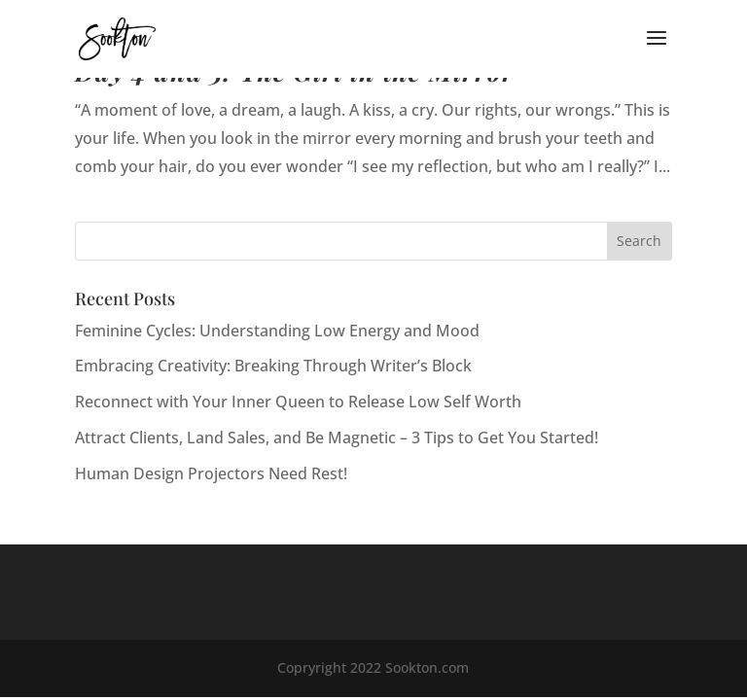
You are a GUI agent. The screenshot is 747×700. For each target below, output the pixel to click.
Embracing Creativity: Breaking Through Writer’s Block (273, 366)
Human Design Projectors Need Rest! (211, 473)
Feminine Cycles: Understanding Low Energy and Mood (277, 331)
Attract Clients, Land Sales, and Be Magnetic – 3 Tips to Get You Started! (337, 437)
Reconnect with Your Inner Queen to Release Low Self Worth (298, 402)
